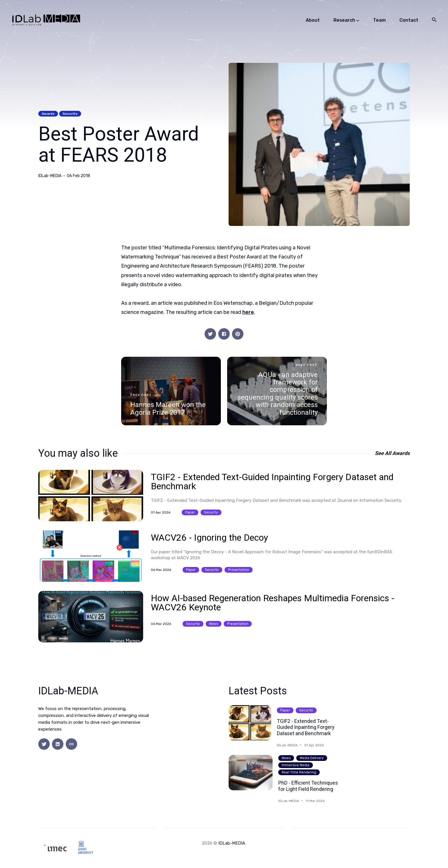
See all (392, 453)
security (70, 114)
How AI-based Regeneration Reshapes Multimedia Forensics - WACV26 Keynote (273, 603)
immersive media (296, 765)
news (214, 624)
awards (48, 114)
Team (379, 20)
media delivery (312, 758)
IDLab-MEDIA (50, 176)
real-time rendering (299, 772)
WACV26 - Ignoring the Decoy (209, 538)
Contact (409, 20)
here (248, 312)
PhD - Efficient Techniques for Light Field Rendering (308, 786)
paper (190, 512)
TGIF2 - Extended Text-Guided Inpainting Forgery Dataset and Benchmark (272, 482)
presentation (239, 570)
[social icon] (44, 744)
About (313, 20)
